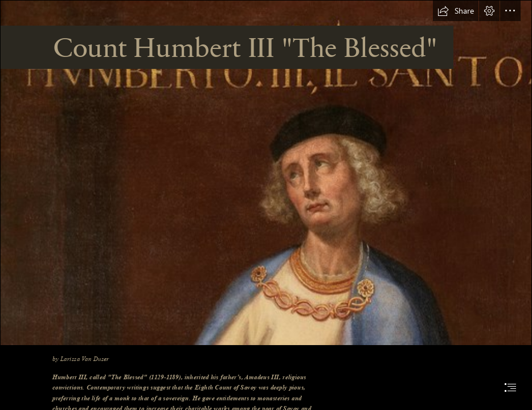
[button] (456, 11)
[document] (266, 205)
